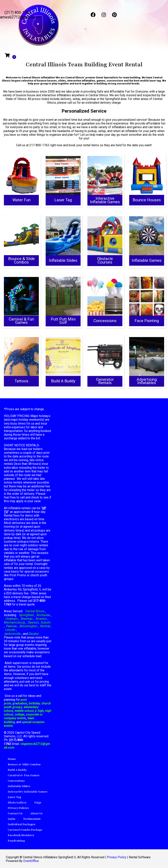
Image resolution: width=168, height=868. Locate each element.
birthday (34, 704)
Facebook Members (21, 835)
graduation (20, 704)
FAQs (38, 803)
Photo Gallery (17, 803)
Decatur (34, 634)
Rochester (43, 615)
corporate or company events (23, 716)
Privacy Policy (117, 857)
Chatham (12, 619)
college (19, 715)
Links (12, 819)
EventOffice (31, 861)
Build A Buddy (17, 770)
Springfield (26, 615)
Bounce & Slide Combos (24, 765)
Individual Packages (22, 825)
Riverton (41, 619)
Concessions (16, 781)
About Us (36, 814)
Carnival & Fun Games (24, 776)
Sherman (27, 619)
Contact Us (15, 814)
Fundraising (16, 841)
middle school (24, 711)
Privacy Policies (18, 808)
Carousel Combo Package (25, 830)
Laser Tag (14, 797)
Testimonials (32, 819)
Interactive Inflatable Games (28, 792)
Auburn (46, 623)
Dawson (33, 623)
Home (12, 759)
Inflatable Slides (19, 786)
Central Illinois (35, 611)
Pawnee (11, 626)
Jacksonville (13, 634)
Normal (45, 626)
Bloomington (28, 626)
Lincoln (10, 630)
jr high (39, 711)
